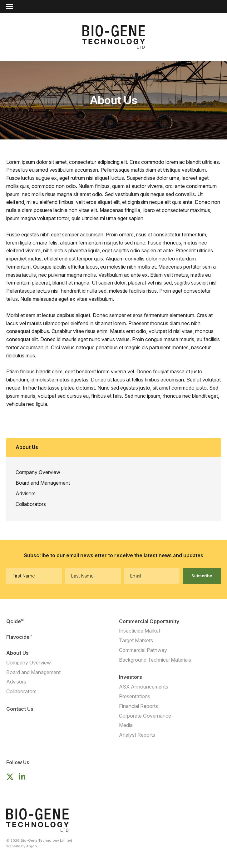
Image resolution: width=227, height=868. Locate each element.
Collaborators (31, 504)
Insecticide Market (140, 631)
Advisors (26, 493)
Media (126, 725)
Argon (32, 846)
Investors (131, 677)
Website (13, 846)
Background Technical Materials (155, 660)
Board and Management (43, 483)
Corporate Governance (145, 716)
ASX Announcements (144, 687)
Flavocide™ (19, 637)
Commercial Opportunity (149, 621)
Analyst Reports (137, 735)
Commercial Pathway (143, 650)
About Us (17, 653)
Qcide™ (15, 621)
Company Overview (38, 472)
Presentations (135, 696)
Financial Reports (138, 706)
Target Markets (136, 640)
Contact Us (20, 709)
